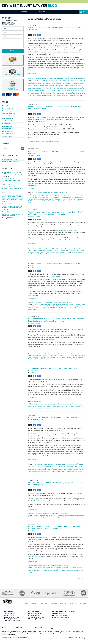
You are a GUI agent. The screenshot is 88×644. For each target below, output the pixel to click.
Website (26, 12)
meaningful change (47, 68)
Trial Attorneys (77, 308)
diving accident (36, 357)
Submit (13, 51)
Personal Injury (37, 79)
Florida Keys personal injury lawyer (43, 87)
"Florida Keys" (36, 80)
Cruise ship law (13, 85)
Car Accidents (46, 77)
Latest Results (13, 60)
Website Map (64, 603)
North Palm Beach (33, 201)
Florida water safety (55, 197)
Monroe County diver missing (76, 199)
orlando (40, 201)
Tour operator (71, 406)
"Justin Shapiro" (54, 356)
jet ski (37, 359)
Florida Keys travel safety (59, 87)
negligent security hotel (75, 92)
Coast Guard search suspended (72, 194)
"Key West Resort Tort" (65, 567)
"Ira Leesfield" (44, 80)
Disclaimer (54, 603)
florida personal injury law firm (75, 306)
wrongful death (32, 309)
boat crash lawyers (69, 515)
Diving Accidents (37, 306)
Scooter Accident (55, 142)
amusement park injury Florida (67, 80)
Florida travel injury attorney (70, 89)
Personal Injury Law (62, 406)
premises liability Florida (49, 94)
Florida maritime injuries (44, 197)
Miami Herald (38, 501)
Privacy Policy (44, 603)
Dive (82, 194)
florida (66, 196)
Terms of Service (45, 628)
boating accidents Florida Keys (36, 82)
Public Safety (34, 254)
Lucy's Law (81, 470)
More (84, 12)
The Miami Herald (54, 276)
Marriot (66, 571)
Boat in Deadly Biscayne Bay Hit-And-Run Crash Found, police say (12, 171)
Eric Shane (36, 85)
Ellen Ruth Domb (60, 196)
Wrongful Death (81, 79)
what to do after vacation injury (72, 95)
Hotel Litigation (32, 571)
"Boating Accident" (37, 356)
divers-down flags (42, 468)
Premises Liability (45, 79)
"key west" (35, 194)
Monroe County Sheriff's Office (63, 252)
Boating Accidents (69, 304)
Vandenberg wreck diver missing (68, 201)
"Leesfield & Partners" (53, 80)
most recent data (41, 450)
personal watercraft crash (56, 359)
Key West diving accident (67, 197)
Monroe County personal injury (61, 92)
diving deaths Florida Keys (35, 196)
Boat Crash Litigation (80, 515)
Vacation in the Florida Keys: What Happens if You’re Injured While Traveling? (12, 205)
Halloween (73, 250)
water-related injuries (70, 359)
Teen (65, 308)
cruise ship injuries (51, 84)
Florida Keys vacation (71, 87)
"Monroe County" (69, 249)
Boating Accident (38, 77)
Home (8, 12)
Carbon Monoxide (54, 77)
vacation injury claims (47, 95)
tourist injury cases (73, 94)
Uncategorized (71, 79)
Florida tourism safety (57, 89)
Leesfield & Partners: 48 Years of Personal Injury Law (64, 470)
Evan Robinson (43, 85)
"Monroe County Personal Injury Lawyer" (75, 403)
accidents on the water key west (36, 466)
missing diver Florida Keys (62, 199)
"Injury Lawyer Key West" (39, 515)
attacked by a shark (74, 330)
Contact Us (45, 12)
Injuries (68, 357)
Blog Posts (83, 603)
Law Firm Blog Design (78, 638)
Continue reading (33, 73)
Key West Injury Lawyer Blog (29, 6)
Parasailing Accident (47, 303)
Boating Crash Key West (34, 517)
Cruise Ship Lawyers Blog (10, 157)
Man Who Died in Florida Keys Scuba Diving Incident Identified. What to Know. (12, 178)
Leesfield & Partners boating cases (42, 199)
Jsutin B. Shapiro (40, 571)
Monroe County (50, 117)
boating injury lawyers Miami (57, 194)
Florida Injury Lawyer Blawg (10, 159)
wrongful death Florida (34, 97)
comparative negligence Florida (77, 82)
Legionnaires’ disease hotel (47, 92)
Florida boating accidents (74, 196)
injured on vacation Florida (41, 90)
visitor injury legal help (58, 95)
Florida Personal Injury (60, 357)
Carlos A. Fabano (33, 250)
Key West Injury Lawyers (51, 571)
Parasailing (47, 359)
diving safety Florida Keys (48, 196)
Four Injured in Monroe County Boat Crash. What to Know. (13, 212)
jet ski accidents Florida (54, 90)
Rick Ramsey (41, 254)
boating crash (71, 466)
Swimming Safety (63, 79)
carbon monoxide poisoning (51, 569)
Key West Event (55, 463)
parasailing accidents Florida (35, 94)
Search (22, 146)
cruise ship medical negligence (63, 84)
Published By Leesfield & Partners (81, 6)
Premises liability (72, 571)
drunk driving (50, 250)
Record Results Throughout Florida (56, 471)
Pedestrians (74, 252)
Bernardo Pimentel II (80, 80)
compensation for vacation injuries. (37, 84)
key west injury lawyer (75, 90)
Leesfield (41, 359)
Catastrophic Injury (64, 77)
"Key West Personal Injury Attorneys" (49, 403)
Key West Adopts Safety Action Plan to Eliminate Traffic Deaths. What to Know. (13, 186)
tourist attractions (38, 408)
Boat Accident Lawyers (61, 466)
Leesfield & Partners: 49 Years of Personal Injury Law (41, 252)
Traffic (48, 254)
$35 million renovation (42, 537)
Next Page (81, 578)
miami (53, 199)
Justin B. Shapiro (64, 90)
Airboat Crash (60, 515)
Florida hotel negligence (69, 85)
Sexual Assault (54, 79)
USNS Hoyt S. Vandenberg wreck (51, 201)
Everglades (44, 517)
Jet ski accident (73, 77)
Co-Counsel (13, 72)
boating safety (78, 466)
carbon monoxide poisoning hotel (52, 82)
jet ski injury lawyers (37, 470)
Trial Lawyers (38, 95)
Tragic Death (70, 308)
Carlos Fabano (65, 82)
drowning (44, 306)
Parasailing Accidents (58, 308)
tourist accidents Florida (61, 94)
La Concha (61, 571)
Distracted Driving (42, 250)
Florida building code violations (55, 85)
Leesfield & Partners (63, 50)
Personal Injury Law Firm (59, 517)
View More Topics (7, 134)
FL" (69, 250)
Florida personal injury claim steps (43, 89)
